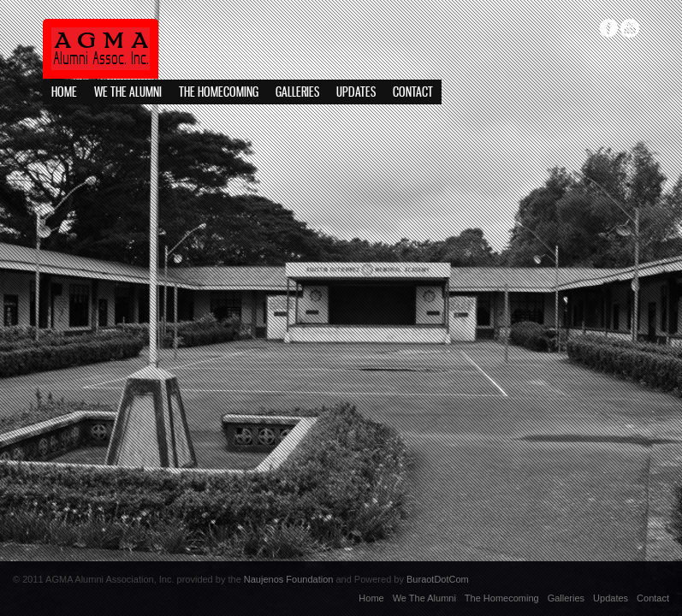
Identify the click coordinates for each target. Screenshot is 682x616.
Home (64, 93)
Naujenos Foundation (289, 579)
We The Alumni (128, 93)
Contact (413, 93)
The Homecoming (219, 93)
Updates (356, 93)
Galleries (297, 93)
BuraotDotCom (438, 579)
